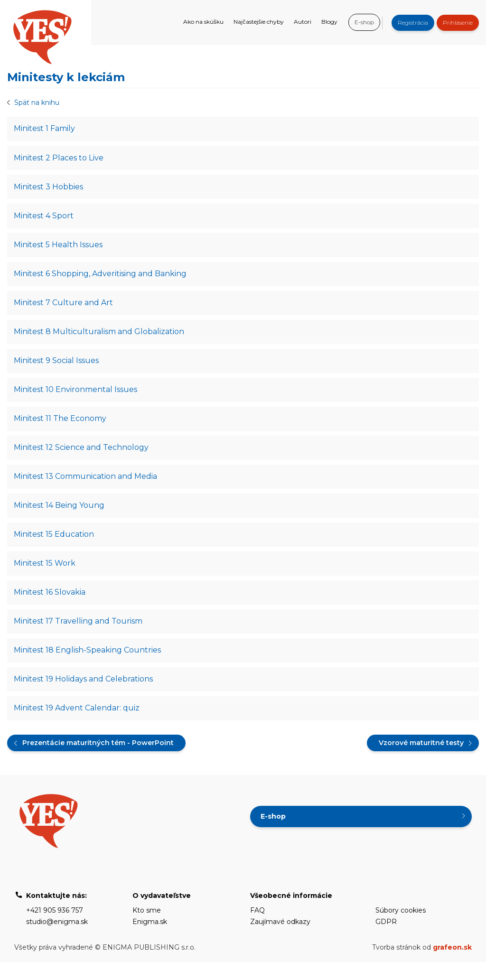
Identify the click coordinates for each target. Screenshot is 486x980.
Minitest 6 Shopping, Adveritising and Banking (101, 278)
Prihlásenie (458, 23)
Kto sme (147, 928)
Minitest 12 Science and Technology (82, 457)
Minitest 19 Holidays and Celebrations (84, 695)
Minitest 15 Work (45, 576)
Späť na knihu (37, 103)
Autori (303, 22)
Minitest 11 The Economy (61, 427)
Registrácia (413, 23)
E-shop (364, 22)
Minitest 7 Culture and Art (64, 308)
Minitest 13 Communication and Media (86, 487)
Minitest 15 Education (54, 546)
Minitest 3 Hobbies (49, 189)
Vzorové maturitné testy (421, 761)
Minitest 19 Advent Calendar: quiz (77, 725)
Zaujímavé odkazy (280, 940)
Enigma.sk (150, 940)
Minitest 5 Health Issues (59, 248)
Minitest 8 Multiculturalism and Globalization (99, 338)
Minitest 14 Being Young (60, 517)
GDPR (386, 940)
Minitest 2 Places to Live (59, 159)
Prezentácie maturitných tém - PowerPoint (98, 761)
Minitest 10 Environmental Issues (76, 397)
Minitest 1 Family (45, 129)
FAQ (257, 928)
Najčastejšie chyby (259, 22)
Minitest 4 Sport (44, 219)
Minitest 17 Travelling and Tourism (79, 636)
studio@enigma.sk (57, 940)
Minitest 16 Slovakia (50, 606)
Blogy (329, 22)
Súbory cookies (401, 928)
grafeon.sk (452, 965)
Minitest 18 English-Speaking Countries (88, 666)
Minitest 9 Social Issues (57, 368)
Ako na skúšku (203, 22)
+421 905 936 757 (55, 928)
